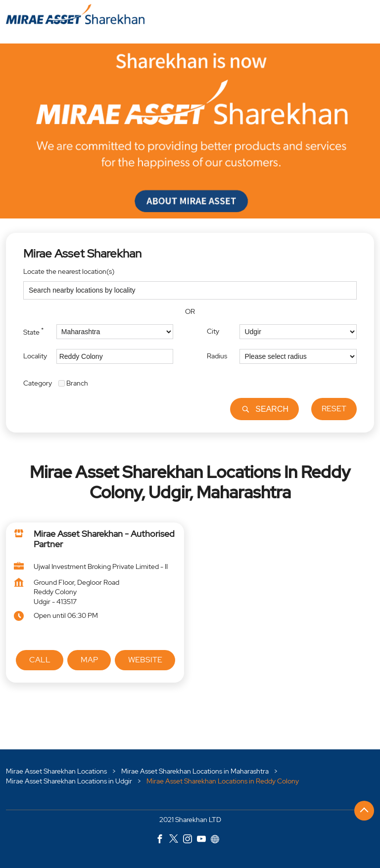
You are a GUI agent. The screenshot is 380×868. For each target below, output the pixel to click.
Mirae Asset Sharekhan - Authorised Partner (104, 539)
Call (40, 660)
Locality (35, 356)
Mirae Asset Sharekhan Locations (57, 771)
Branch (77, 383)
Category (38, 383)
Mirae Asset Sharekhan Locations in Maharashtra (195, 771)
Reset (334, 409)
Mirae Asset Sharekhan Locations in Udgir (69, 781)
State (33, 331)
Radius (217, 356)
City (213, 331)
